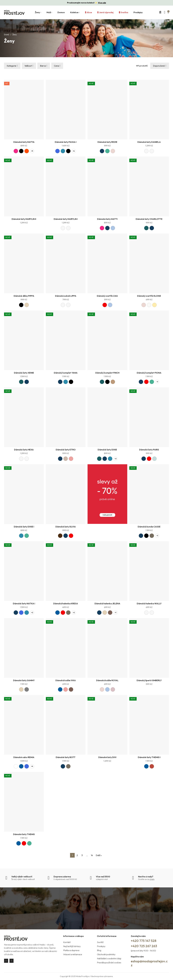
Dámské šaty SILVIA (66, 527)
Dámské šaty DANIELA (149, 142)
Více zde (102, 3)
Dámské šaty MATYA (24, 142)
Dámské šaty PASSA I (66, 142)
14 (92, 855)
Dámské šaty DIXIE (107, 450)
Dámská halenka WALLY (149, 603)
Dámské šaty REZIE (107, 142)
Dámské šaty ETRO (66, 450)
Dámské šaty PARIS (149, 450)
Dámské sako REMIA (24, 757)
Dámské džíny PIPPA (24, 296)
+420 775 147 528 (144, 941)
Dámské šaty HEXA (24, 450)
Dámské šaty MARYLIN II (24, 219)
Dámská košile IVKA (66, 680)
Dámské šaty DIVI (107, 757)
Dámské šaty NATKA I (24, 603)
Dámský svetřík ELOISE (149, 296)
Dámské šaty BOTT (66, 757)
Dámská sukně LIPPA (66, 296)
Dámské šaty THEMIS (24, 834)
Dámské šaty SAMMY (24, 680)
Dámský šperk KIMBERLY (149, 680)
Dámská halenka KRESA (66, 603)
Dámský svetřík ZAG (107, 296)
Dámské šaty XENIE (24, 373)
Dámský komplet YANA (66, 373)
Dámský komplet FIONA (149, 373)
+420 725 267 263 (144, 946)
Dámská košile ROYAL (107, 680)
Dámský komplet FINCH (107, 373)
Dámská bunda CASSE (149, 527)
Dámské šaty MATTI (107, 219)
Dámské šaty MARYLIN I (66, 219)
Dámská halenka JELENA (107, 603)
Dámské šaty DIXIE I (24, 527)
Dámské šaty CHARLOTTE (149, 219)
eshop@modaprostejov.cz (149, 963)
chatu (152, 879)
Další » (99, 855)
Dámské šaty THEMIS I (149, 757)
